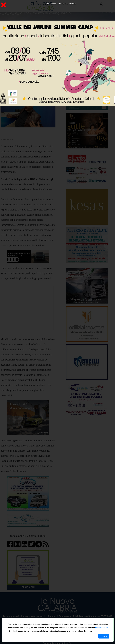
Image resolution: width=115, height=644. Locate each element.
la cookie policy (101, 628)
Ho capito (104, 636)
